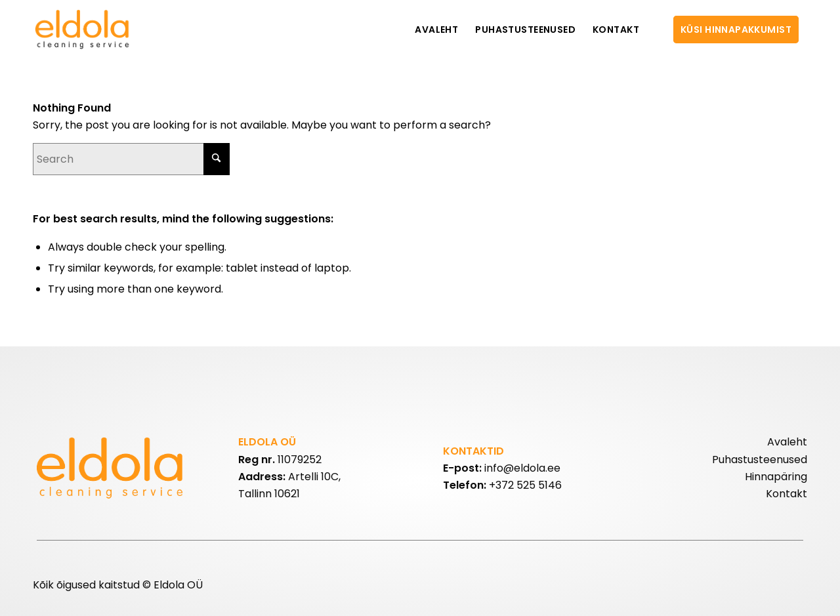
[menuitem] (436, 30)
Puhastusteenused (760, 460)
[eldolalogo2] (84, 30)
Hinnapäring (776, 477)
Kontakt (787, 494)
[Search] (131, 159)
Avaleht (787, 442)
